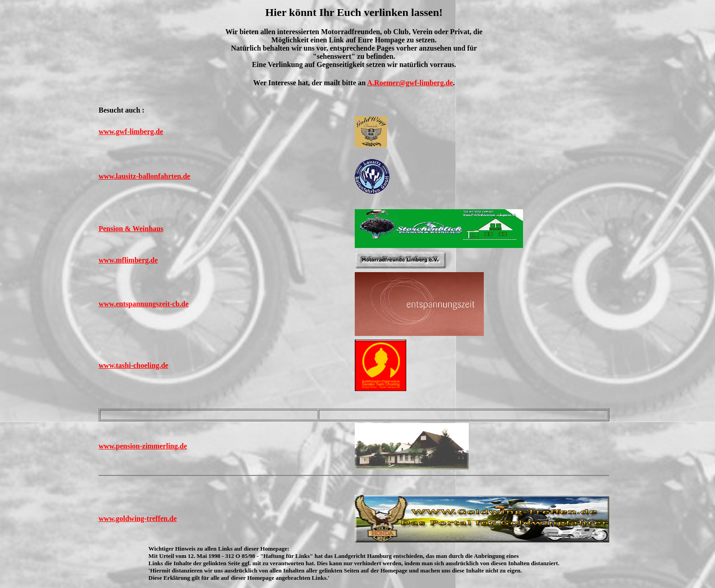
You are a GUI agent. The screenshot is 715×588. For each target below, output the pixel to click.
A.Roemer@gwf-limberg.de (410, 83)
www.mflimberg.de (128, 260)
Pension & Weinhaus (131, 229)
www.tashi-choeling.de (133, 365)
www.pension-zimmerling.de (143, 446)
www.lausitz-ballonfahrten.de (144, 176)
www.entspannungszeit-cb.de (143, 304)
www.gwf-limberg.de (131, 132)
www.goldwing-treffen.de (137, 518)
